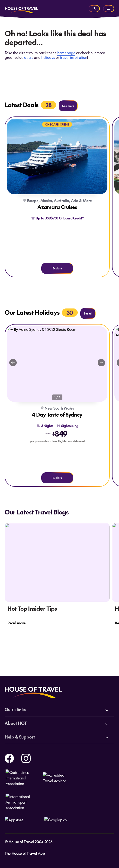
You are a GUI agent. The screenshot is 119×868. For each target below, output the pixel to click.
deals (29, 57)
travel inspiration (73, 57)
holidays (48, 57)
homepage (66, 53)
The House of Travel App (25, 853)
